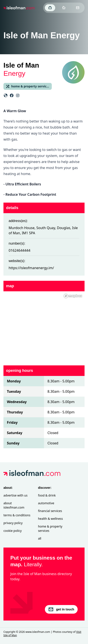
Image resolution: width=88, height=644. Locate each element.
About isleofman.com (14, 505)
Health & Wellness (50, 519)
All (40, 538)
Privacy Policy (13, 523)
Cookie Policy (13, 531)
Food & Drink (47, 495)
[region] (44, 326)
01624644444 (20, 250)
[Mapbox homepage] (73, 296)
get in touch (61, 609)
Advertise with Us (15, 495)
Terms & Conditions (17, 515)
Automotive (46, 503)
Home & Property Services (50, 528)
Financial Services (50, 511)
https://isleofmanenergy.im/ (31, 268)
